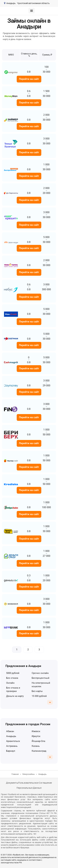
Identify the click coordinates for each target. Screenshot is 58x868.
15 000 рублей (39, 696)
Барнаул (11, 751)
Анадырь (11, 736)
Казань (36, 746)
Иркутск (36, 736)
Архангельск (13, 741)
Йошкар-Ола (38, 741)
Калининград (39, 751)
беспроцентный (41, 678)
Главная (15, 774)
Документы (12, 783)
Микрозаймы (29, 774)
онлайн (10, 683)
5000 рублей (13, 673)
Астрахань (12, 746)
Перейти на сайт (29, 79)
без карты (37, 691)
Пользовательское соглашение (35, 783)
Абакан (10, 731)
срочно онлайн (40, 673)
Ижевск (36, 731)
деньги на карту (15, 696)
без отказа (12, 678)
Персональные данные (29, 788)
